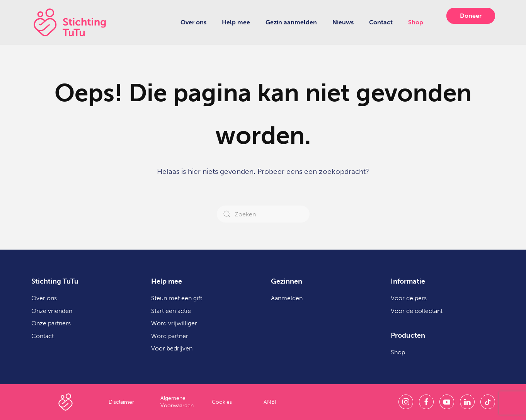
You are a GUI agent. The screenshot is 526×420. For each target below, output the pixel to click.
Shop (416, 22)
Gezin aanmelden (291, 22)
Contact (381, 22)
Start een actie (171, 311)
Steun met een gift (177, 298)
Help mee (236, 22)
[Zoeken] (263, 214)
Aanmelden (287, 298)
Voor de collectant (417, 311)
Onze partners (51, 323)
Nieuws (343, 22)
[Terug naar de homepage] (70, 22)
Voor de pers (409, 298)
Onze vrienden (52, 311)
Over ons (193, 22)
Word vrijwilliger (174, 323)
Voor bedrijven (172, 348)
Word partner (170, 336)
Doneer (471, 16)
